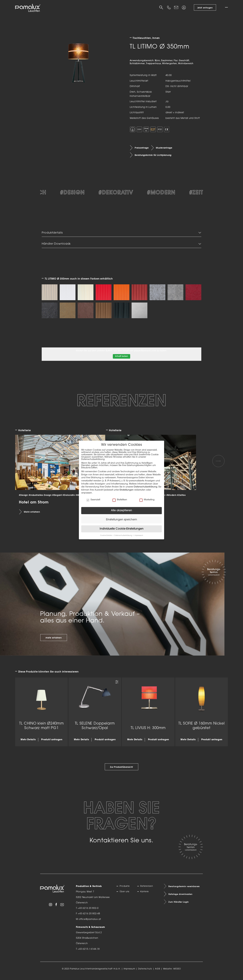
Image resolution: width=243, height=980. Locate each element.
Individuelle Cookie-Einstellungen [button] (122, 529)
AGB (157, 972)
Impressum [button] (139, 536)
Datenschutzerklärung (146, 487)
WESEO (177, 972)
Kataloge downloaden (181, 898)
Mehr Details (28, 743)
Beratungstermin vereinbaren (185, 890)
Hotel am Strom (34, 505)
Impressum (129, 972)
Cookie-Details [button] (106, 536)
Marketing (147, 500)
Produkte (125, 890)
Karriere (145, 895)
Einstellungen (127, 490)
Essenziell (93, 500)
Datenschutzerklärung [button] (123, 536)
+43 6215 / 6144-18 (89, 952)
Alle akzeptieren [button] (122, 511)
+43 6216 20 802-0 (88, 912)
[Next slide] (218, 464)
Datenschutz (145, 972)
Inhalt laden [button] (122, 360)
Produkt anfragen (52, 743)
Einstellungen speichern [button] (122, 520)
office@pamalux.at (90, 923)
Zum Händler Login (179, 906)
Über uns (125, 895)
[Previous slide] (24, 464)
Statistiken (120, 500)
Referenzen (147, 890)
